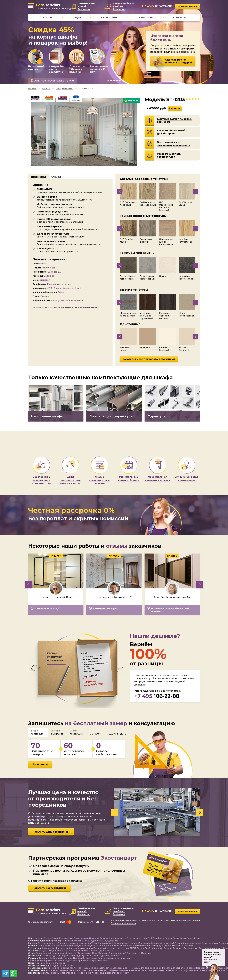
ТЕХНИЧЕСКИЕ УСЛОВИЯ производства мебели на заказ (65, 307)
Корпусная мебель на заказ (68, 300)
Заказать (175, 108)
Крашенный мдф (72, 288)
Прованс (46, 296)
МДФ (50, 288)
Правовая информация (124, 923)
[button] (108, 81)
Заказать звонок (187, 7)
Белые (43, 264)
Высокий (49, 276)
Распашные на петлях (59, 284)
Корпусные (49, 268)
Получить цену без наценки (51, 832)
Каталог (46, 88)
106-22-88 (157, 696)
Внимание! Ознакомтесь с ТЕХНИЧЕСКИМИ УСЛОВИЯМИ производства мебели (155, 921)
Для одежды (55, 272)
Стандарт (45, 280)
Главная (32, 88)
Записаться (40, 764)
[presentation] (23, 53)
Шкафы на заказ (65, 88)
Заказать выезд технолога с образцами (149, 359)
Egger (61, 292)
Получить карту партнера (50, 888)
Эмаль (58, 288)
